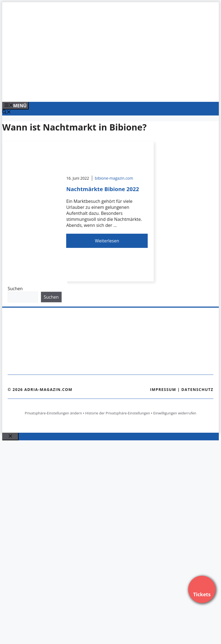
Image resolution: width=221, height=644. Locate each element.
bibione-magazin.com (114, 178)
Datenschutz (197, 389)
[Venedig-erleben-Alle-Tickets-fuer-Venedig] (113, 92)
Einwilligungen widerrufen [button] (175, 413)
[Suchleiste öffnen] (7, 112)
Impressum (163, 389)
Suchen (15, 289)
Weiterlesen (107, 241)
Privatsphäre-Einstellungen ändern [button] (53, 413)
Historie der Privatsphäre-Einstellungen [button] (118, 413)
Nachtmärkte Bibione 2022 (103, 189)
